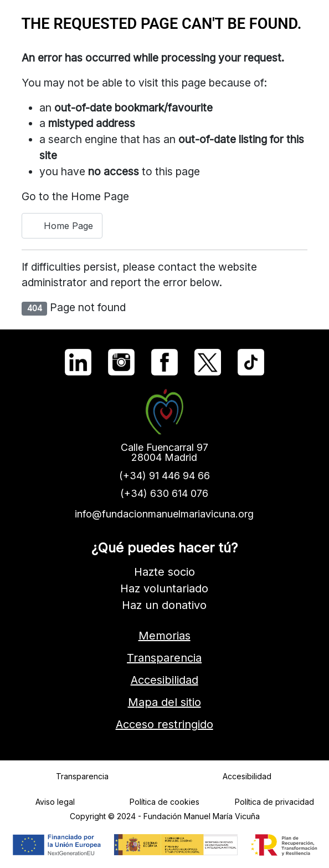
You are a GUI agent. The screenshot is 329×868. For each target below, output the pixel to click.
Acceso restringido (164, 724)
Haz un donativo (165, 605)
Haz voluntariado (165, 588)
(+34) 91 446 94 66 (164, 476)
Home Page (62, 226)
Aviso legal (55, 802)
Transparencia (165, 658)
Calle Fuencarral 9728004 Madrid (164, 452)
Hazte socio (164, 572)
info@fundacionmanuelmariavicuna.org (165, 514)
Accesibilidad (164, 680)
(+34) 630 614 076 (165, 493)
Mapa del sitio (164, 702)
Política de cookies (164, 802)
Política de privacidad (274, 802)
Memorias (164, 636)
